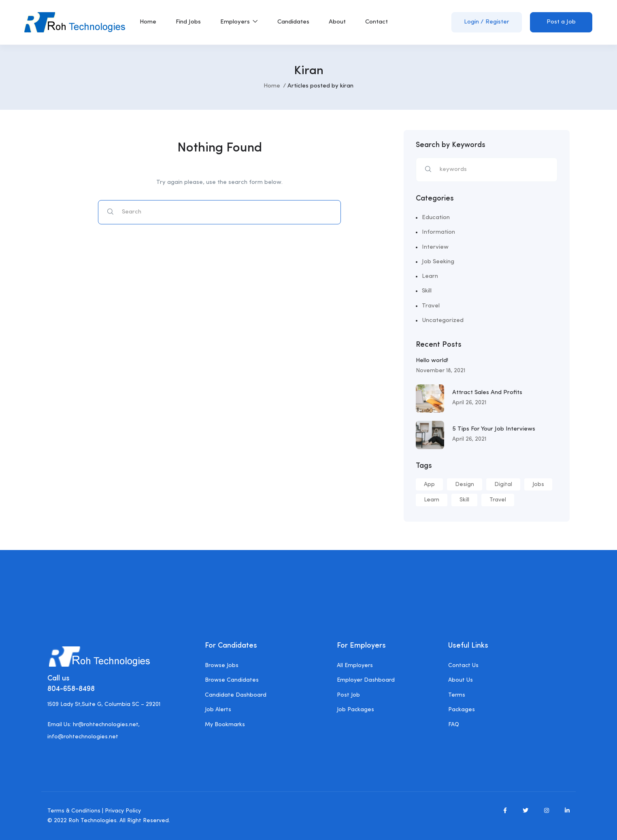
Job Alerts (218, 710)
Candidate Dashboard (236, 695)
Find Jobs (188, 22)
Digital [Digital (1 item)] (503, 484)
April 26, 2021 (469, 403)
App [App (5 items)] (429, 484)
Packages (462, 710)
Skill (427, 291)
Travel (431, 306)
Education (436, 218)
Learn (430, 276)
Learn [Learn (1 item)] (432, 500)
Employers (239, 22)
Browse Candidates (232, 680)
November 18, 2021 (440, 371)
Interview (435, 247)
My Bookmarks (225, 725)
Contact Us (463, 665)
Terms (457, 695)
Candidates (293, 22)
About (337, 22)
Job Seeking (438, 262)
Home (148, 22)
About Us (461, 680)
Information (438, 232)
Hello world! (432, 361)
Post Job (348, 695)
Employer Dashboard (366, 680)
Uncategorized (443, 321)
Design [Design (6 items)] (465, 484)
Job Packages (355, 710)
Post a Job (561, 22)
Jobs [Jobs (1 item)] (538, 484)
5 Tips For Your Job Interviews (494, 429)
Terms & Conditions (74, 811)
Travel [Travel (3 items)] (498, 500)
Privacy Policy (123, 811)
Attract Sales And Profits (487, 393)
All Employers (355, 665)
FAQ (454, 725)
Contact (377, 22)
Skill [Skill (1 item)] (464, 500)
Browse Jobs (222, 665)
